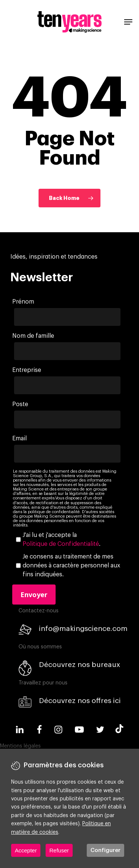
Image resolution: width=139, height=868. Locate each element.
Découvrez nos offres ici (80, 701)
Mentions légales (20, 746)
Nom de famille (33, 336)
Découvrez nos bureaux (80, 665)
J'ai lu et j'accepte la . (62, 540)
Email (19, 438)
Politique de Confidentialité (61, 544)
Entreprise (27, 370)
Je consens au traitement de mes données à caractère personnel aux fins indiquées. (71, 566)
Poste (20, 404)
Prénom (23, 302)
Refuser (59, 850)
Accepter (26, 850)
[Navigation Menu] (128, 22)
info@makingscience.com (83, 629)
